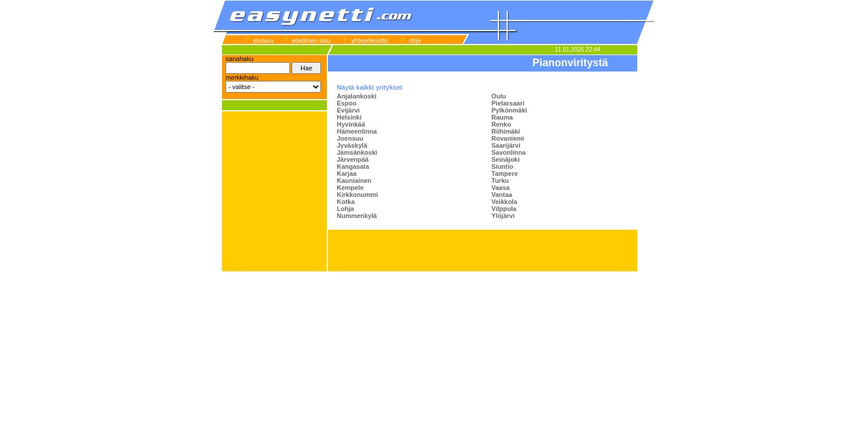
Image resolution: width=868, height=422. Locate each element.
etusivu (263, 40)
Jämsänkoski (357, 152)
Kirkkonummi (357, 195)
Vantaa (502, 195)
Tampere (505, 173)
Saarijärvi (506, 145)
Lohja (345, 209)
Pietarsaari (508, 103)
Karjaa (347, 173)
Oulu (499, 96)
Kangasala (353, 166)
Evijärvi (348, 110)
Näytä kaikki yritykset (370, 87)
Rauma (502, 117)
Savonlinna (509, 152)
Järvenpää (353, 159)
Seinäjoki (505, 159)
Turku (500, 181)
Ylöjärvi (503, 216)
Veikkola (504, 202)
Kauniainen (354, 181)
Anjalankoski (357, 96)
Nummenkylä (357, 216)
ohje (415, 40)
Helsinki (349, 117)
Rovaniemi (508, 138)
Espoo (347, 103)
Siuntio (502, 166)
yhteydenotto (370, 40)
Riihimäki (506, 131)
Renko (501, 124)
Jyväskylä (352, 145)
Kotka (346, 202)
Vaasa (500, 188)
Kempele (350, 188)
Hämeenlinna (357, 131)
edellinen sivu (311, 40)
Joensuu (350, 138)
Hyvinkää (351, 124)
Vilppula (504, 209)
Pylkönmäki (509, 110)
